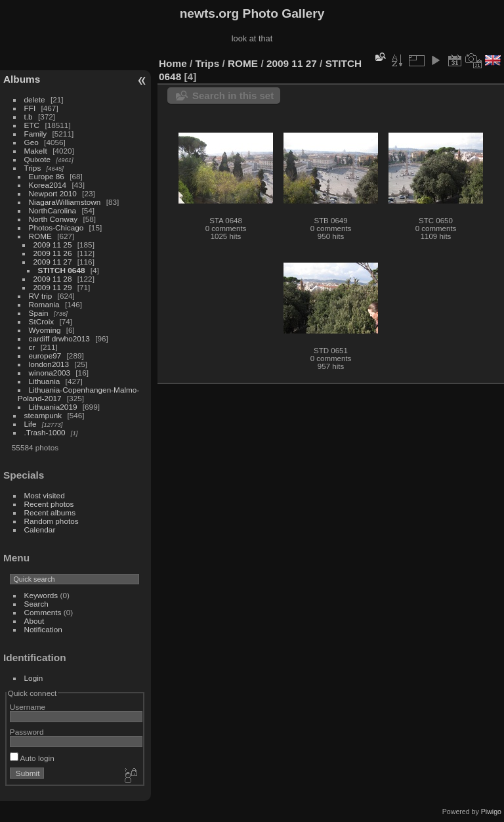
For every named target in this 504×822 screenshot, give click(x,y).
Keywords (41, 595)
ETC (32, 125)
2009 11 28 (53, 279)
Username (28, 707)
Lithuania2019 (53, 407)
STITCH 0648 (62, 270)
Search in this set (233, 96)
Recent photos (49, 504)
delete (35, 99)
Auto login (32, 758)
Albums (22, 79)
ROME (40, 236)
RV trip (41, 296)
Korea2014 (48, 185)
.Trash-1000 (45, 432)
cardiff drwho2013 (59, 338)
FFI (30, 108)
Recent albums (50, 512)
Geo (31, 142)
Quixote (38, 159)
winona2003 (50, 373)
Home (173, 63)
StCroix (42, 321)
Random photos (52, 521)
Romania (44, 304)
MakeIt (36, 151)
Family (36, 134)
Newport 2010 (53, 193)
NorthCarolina (53, 210)
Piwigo (491, 811)
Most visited (45, 495)
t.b (29, 117)
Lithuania (45, 381)
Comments (43, 612)
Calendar (40, 530)
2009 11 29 (53, 287)
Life (31, 424)
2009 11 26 (53, 253)
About (34, 621)
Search (36, 604)
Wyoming (45, 330)
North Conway (53, 219)
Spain (39, 313)
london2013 (49, 364)
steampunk (43, 415)
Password (27, 732)
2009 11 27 (53, 262)
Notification (43, 629)
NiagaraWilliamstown (65, 202)
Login (34, 678)
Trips (33, 168)
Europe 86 (47, 176)
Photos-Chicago (56, 227)
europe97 (45, 356)
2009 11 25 (53, 245)
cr (32, 347)
